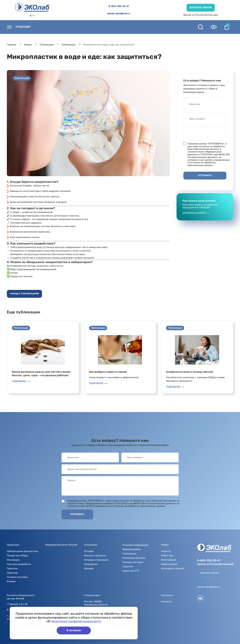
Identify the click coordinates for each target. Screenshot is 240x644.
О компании (107, 27)
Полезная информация (154, 27)
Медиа (127, 27)
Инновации (13, 560)
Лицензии (12, 573)
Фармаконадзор (132, 549)
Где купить (66, 27)
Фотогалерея (169, 560)
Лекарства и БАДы (17, 556)
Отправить (77, 514)
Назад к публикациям (24, 294)
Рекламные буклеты (134, 558)
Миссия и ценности (95, 556)
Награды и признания (96, 560)
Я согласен (74, 630)
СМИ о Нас (167, 556)
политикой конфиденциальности (76, 621)
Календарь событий (172, 568)
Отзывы (11, 581)
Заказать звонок (201, 7)
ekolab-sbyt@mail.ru (119, 14)
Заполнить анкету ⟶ (196, 213)
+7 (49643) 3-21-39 (17, 604)
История (89, 551)
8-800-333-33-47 (119, 6)
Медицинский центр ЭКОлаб (61, 545)
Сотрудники (91, 564)
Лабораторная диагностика (22, 551)
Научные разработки (19, 564)
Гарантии (12, 568)
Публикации (47, 45)
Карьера (89, 568)
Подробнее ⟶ (21, 381)
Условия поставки (17, 577)
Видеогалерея (169, 564)
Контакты (44, 27)
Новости (86, 27)
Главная (12, 45)
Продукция (23, 27)
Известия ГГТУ (131, 571)
